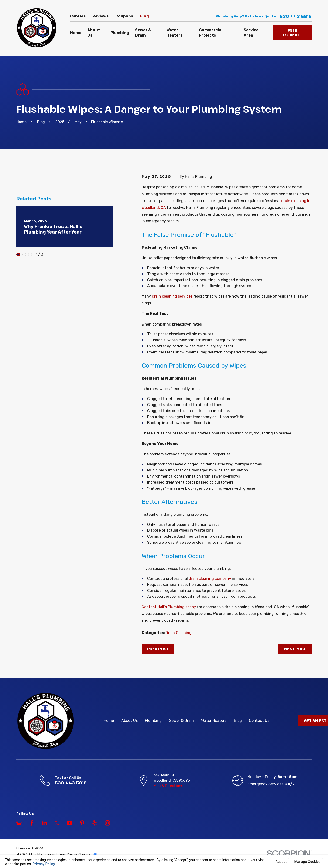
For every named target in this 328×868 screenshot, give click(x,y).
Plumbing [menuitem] (120, 33)
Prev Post (158, 649)
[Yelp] (95, 823)
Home (109, 721)
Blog (144, 16)
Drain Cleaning (179, 633)
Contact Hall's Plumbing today (169, 607)
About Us (130, 721)
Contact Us (259, 721)
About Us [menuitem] (94, 33)
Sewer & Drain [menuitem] (143, 33)
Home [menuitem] (76, 33)
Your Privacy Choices (78, 854)
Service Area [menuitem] (251, 33)
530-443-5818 (296, 17)
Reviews (101, 16)
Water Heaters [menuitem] (174, 33)
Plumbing (153, 721)
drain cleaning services (172, 296)
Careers (78, 16)
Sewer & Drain (181, 721)
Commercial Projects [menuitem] (211, 33)
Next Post (295, 649)
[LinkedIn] (44, 823)
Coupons (124, 16)
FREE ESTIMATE (292, 33)
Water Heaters (214, 721)
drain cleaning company (210, 578)
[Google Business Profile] (19, 823)
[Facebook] (32, 823)
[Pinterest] (82, 823)
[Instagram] (108, 823)
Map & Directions (168, 786)
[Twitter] (57, 823)
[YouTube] (70, 823)
